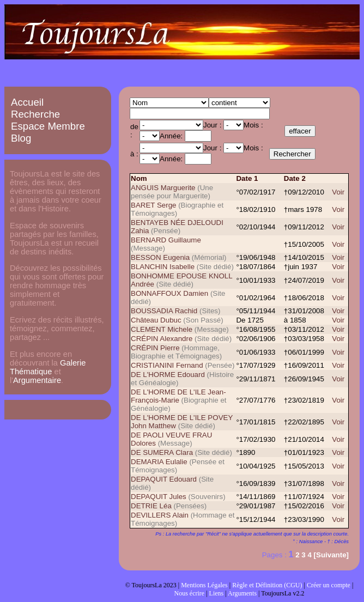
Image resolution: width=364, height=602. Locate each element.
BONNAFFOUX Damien (169, 293)
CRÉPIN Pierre (155, 348)
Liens (217, 593)
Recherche (35, 114)
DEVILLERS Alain (160, 515)
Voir (338, 192)
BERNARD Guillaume (166, 240)
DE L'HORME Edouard (168, 375)
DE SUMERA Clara (162, 452)
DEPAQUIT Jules (159, 497)
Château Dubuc (157, 320)
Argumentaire (37, 380)
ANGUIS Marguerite (163, 188)
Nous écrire (190, 593)
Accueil (27, 102)
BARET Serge (153, 205)
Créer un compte (329, 585)
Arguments (242, 593)
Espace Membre (48, 126)
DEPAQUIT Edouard (164, 479)
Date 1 (247, 178)
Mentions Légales (204, 585)
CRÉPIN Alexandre (162, 339)
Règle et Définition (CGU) (267, 585)
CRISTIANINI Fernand (167, 365)
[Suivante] (331, 555)
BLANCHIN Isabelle (163, 267)
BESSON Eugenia (160, 257)
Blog (21, 138)
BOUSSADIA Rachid (164, 311)
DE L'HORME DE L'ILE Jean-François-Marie (178, 396)
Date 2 (295, 178)
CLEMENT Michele (162, 329)
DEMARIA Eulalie (159, 462)
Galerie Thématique (48, 367)
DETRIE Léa (151, 506)
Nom (139, 178)
